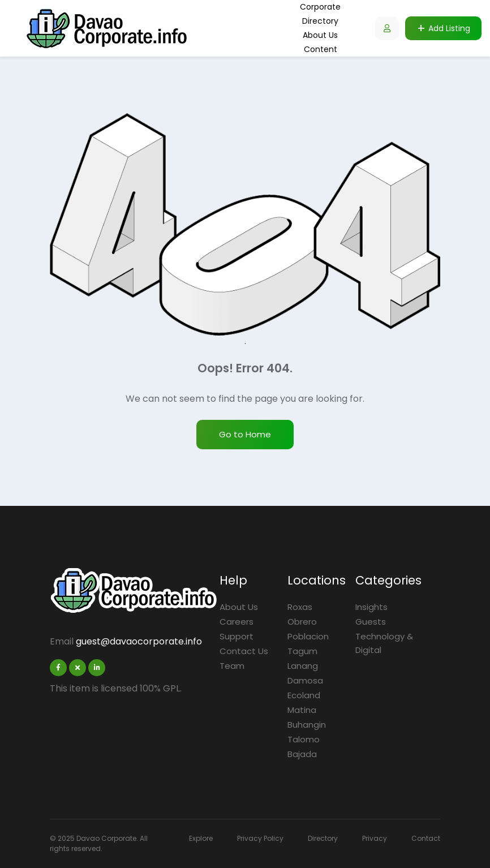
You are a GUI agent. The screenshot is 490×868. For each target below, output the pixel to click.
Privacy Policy (260, 838)
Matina (302, 710)
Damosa (305, 680)
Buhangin (307, 725)
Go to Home (245, 434)
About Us (320, 35)
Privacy (375, 838)
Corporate (320, 7)
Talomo (304, 739)
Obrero (302, 622)
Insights (371, 607)
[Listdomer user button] (387, 28)
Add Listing (449, 28)
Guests (371, 622)
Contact (426, 838)
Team (232, 666)
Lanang (303, 666)
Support (237, 636)
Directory (320, 21)
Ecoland (304, 695)
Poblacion (308, 636)
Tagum (302, 651)
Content (321, 49)
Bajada (302, 754)
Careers (237, 622)
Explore (201, 838)
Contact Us (244, 651)
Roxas (300, 607)
